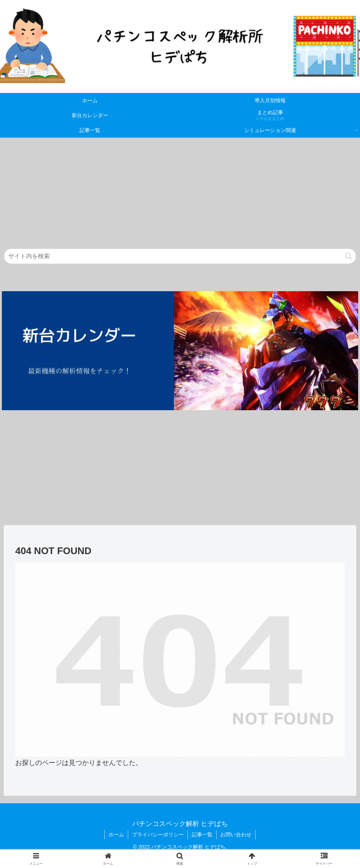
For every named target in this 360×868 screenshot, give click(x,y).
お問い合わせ (236, 835)
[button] (349, 256)
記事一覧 (202, 835)
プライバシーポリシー (158, 835)
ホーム (116, 835)
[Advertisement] (180, 190)
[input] (180, 256)
